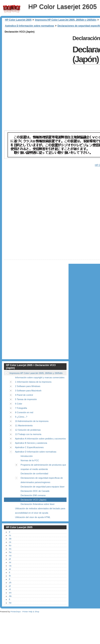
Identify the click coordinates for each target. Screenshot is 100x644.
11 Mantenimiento (24, 425)
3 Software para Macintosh (28, 391)
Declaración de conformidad (34, 474)
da (10, 596)
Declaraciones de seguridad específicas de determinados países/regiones (42, 480)
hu (10, 552)
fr (10, 579)
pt (10, 559)
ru (10, 535)
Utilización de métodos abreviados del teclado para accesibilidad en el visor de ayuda (40, 511)
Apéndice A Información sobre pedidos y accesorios (40, 439)
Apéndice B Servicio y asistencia (31, 443)
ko (10, 545)
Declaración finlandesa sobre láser (38, 504)
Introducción (27, 456)
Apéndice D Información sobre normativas (30, 26)
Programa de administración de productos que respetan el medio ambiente (43, 467)
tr (10, 532)
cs (10, 542)
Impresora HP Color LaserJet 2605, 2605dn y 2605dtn (66, 20)
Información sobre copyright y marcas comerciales (40, 377)
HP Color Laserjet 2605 (12, 9)
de (10, 539)
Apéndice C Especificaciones (29, 447)
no (10, 555)
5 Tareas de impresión (26, 399)
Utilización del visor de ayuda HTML (33, 517)
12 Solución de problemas (28, 430)
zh (10, 582)
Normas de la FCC (30, 460)
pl (10, 586)
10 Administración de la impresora (32, 421)
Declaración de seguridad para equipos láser (43, 487)
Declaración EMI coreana (33, 495)
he (10, 603)
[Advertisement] (49, 82)
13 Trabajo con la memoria (28, 434)
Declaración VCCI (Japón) (33, 500)
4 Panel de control (24, 395)
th (10, 576)
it (10, 572)
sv (10, 562)
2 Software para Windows (28, 386)
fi (10, 599)
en (10, 593)
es (10, 549)
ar (10, 569)
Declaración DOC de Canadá (35, 491)
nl (10, 589)
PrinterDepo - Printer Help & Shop (25, 612)
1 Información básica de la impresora (33, 382)
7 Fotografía (21, 408)
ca (10, 566)
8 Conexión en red (24, 412)
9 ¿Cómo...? (21, 417)
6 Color (19, 404)
